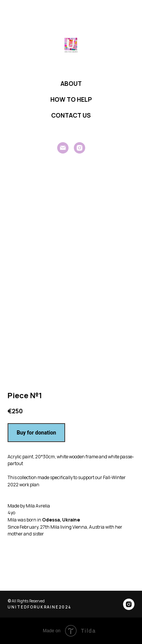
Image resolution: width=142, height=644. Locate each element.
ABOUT (71, 84)
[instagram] (80, 148)
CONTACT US (71, 115)
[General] (63, 148)
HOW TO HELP (71, 99)
